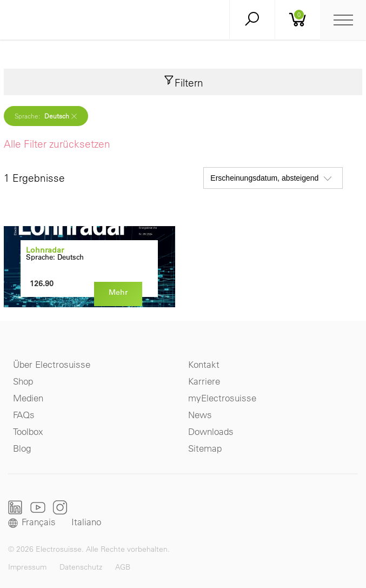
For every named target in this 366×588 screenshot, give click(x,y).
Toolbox (28, 431)
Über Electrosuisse (52, 364)
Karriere (204, 381)
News (200, 415)
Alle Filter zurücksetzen (57, 144)
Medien (28, 398)
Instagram (60, 507)
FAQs (24, 415)
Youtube (38, 507)
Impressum (27, 567)
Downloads (211, 431)
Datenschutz (81, 567)
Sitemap (205, 448)
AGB (123, 567)
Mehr (118, 292)
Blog (22, 448)
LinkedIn (15, 507)
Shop (23, 381)
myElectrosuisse (222, 398)
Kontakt (204, 364)
